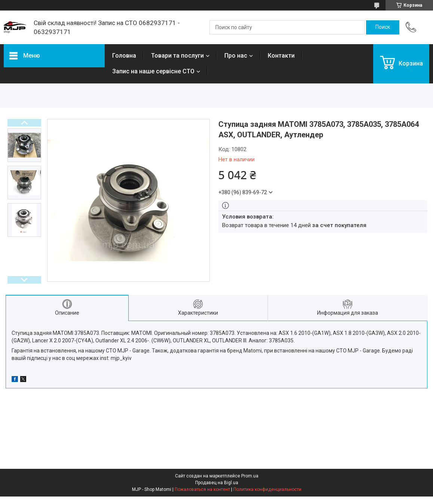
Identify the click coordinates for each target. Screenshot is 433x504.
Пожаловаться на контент (202, 489)
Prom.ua (250, 476)
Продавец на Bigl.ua (217, 483)
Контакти (281, 56)
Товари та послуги (177, 56)
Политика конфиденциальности (267, 489)
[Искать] (383, 27)
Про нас (236, 56)
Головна (124, 56)
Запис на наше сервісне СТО (153, 71)
